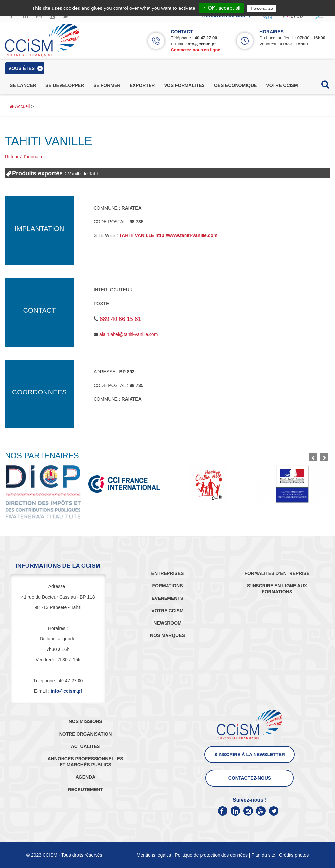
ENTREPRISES (168, 573)
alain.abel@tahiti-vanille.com (129, 334)
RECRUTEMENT (85, 790)
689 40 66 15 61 (121, 319)
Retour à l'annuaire (24, 157)
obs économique (235, 85)
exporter (142, 85)
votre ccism (282, 85)
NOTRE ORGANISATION (86, 734)
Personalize (262, 8)
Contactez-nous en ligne (195, 50)
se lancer (23, 85)
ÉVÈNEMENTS (167, 598)
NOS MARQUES (167, 635)
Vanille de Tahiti (84, 174)
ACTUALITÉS (86, 746)
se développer (65, 85)
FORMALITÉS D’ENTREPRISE (277, 573)
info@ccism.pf (201, 44)
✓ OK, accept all (221, 8)
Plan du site (263, 855)
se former (107, 85)
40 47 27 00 (206, 38)
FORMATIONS (167, 586)
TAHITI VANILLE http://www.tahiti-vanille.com (168, 235)
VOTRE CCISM (167, 611)
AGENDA (86, 777)
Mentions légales (154, 855)
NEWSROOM (167, 623)
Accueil (20, 106)
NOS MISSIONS (86, 721)
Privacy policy (293, 8)
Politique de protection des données (211, 855)
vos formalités (184, 85)
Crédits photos (294, 855)
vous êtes (22, 68)
